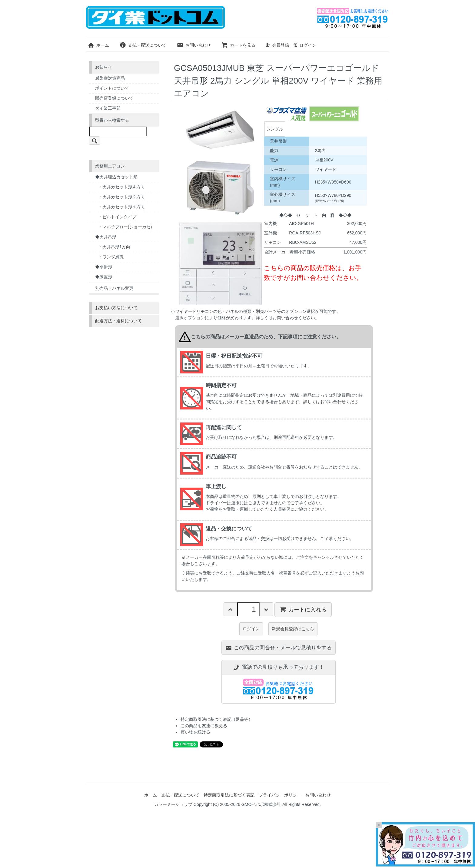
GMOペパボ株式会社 (261, 804)
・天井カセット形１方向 (121, 207)
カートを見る (238, 45)
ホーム (98, 45)
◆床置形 (104, 277)
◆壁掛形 (104, 267)
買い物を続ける (195, 732)
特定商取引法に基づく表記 (229, 795)
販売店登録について (114, 98)
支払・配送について (143, 45)
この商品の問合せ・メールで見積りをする (278, 648)
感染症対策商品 (110, 78)
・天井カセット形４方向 (121, 187)
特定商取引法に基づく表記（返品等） (217, 719)
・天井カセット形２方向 (121, 197)
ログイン (305, 45)
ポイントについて (112, 88)
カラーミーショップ (173, 804)
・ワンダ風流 (111, 257)
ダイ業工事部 (108, 108)
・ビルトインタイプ (117, 217)
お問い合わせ (194, 45)
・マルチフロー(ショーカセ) (125, 227)
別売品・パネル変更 (114, 288)
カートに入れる (303, 609)
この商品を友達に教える (204, 726)
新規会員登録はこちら (293, 629)
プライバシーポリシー (280, 795)
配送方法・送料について (118, 321)
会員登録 (277, 45)
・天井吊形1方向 (114, 247)
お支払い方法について (116, 308)
